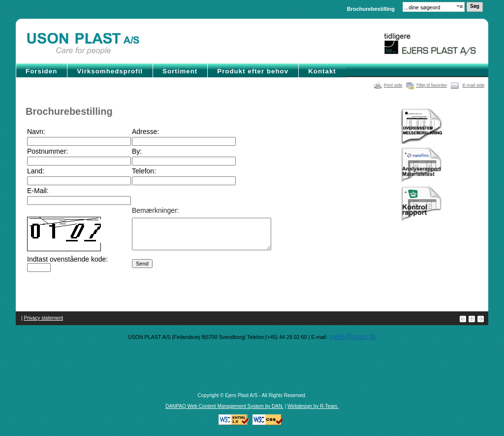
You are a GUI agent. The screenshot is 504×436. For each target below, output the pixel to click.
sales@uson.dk (352, 336)
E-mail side (474, 85)
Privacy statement (44, 318)
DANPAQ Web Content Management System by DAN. (224, 406)
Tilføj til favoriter (431, 85)
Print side (393, 85)
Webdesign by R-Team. (313, 406)
